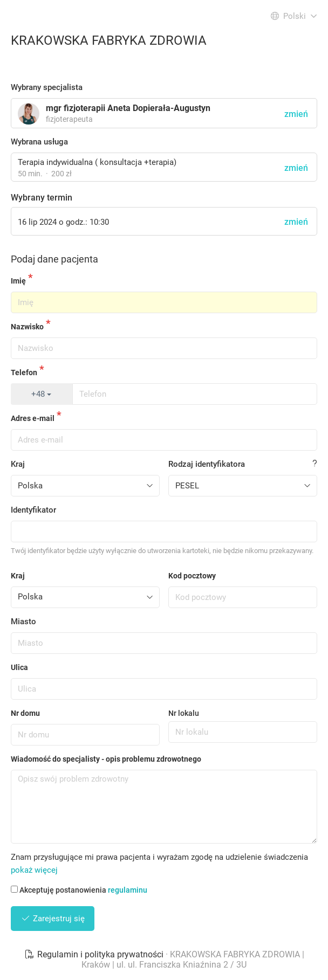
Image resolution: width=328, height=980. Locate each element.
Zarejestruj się (53, 919)
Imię (18, 281)
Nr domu (25, 713)
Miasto (23, 622)
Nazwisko (27, 327)
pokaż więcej (34, 870)
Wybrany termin (42, 198)
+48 (41, 394)
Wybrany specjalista (47, 87)
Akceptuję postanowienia (79, 890)
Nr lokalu (184, 713)
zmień (296, 168)
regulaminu (128, 890)
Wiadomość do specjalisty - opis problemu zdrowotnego (106, 759)
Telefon (24, 372)
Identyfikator (33, 510)
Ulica (19, 667)
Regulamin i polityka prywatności (95, 954)
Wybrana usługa (39, 142)
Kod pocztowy (192, 576)
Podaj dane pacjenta (54, 259)
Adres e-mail (33, 418)
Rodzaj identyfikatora (207, 464)
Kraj (18, 464)
